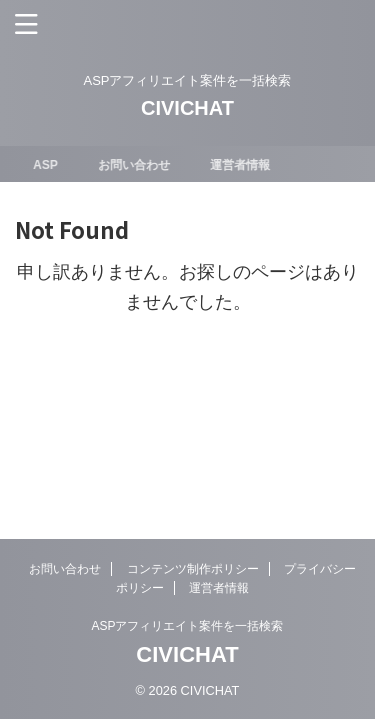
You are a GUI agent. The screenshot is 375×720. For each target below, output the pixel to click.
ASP (48, 165)
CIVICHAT (187, 108)
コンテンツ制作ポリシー (193, 569)
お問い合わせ (136, 165)
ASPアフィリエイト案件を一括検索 (187, 626)
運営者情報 (242, 165)
